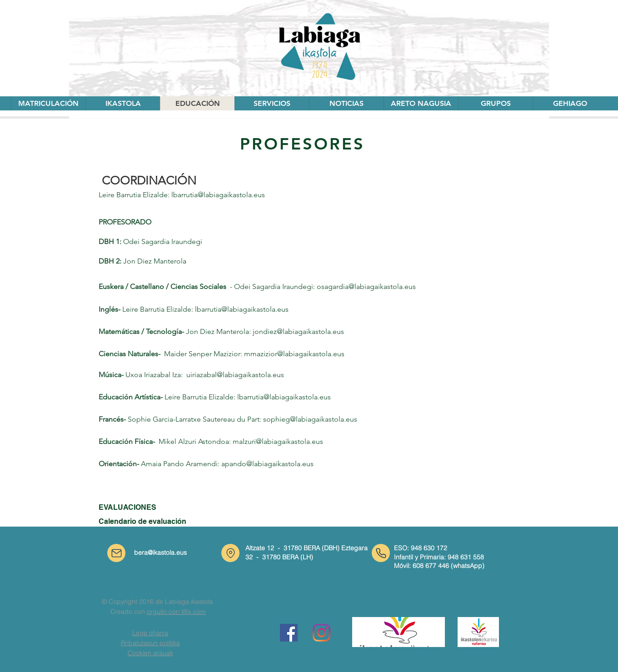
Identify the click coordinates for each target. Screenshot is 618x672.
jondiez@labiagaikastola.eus (298, 331)
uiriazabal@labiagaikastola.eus (235, 375)
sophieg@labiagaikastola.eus (310, 419)
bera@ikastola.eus (160, 553)
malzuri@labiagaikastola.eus (278, 441)
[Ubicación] (230, 553)
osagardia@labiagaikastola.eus (366, 286)
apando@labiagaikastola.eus (267, 464)
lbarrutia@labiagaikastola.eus (218, 195)
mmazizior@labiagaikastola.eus (294, 354)
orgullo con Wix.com (176, 612)
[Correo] (116, 553)
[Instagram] (321, 633)
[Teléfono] (381, 553)
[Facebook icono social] (289, 633)
